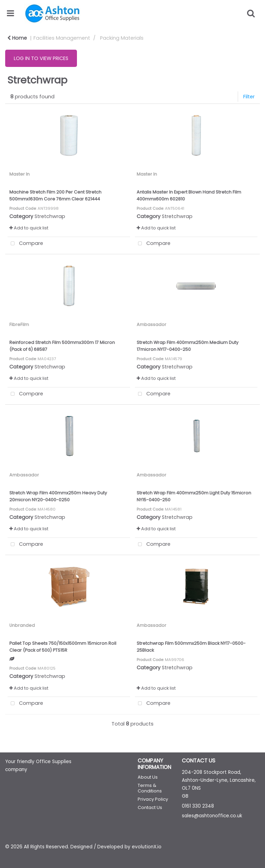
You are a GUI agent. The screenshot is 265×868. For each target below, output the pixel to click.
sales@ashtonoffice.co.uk (212, 816)
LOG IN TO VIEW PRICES (41, 58)
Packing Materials (122, 38)
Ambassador (151, 324)
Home (17, 38)
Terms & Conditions (150, 788)
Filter (249, 97)
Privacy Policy (153, 799)
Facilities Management (62, 38)
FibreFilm (19, 324)
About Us (148, 777)
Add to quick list (29, 228)
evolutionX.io (147, 847)
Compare (25, 244)
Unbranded (22, 625)
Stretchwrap (50, 216)
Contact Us (150, 807)
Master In (19, 174)
